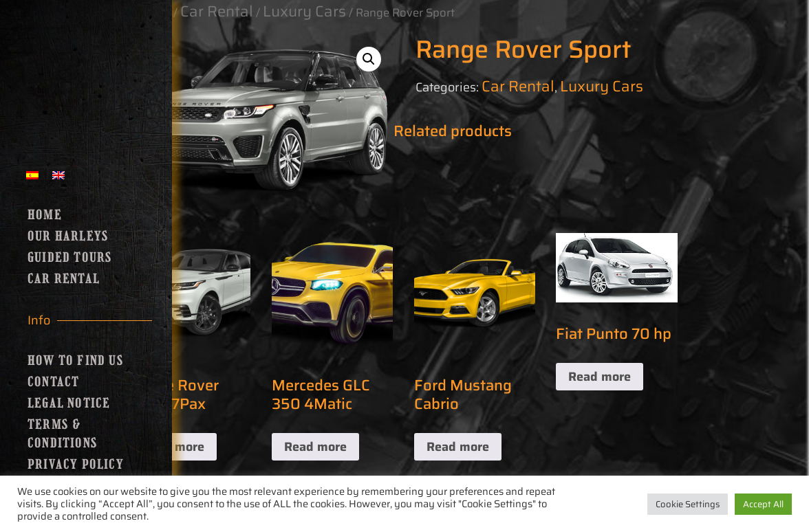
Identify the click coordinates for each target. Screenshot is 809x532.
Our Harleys (68, 236)
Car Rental (64, 279)
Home (45, 215)
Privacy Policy (76, 465)
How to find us (76, 361)
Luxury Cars (602, 86)
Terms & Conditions (63, 434)
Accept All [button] (763, 504)
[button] (369, 59)
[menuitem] (32, 174)
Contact (53, 382)
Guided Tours (70, 258)
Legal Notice (69, 403)
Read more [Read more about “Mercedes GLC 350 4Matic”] (315, 447)
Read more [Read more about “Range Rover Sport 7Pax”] (173, 447)
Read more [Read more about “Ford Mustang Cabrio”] (458, 447)
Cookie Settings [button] (688, 504)
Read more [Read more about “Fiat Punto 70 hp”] (600, 377)
